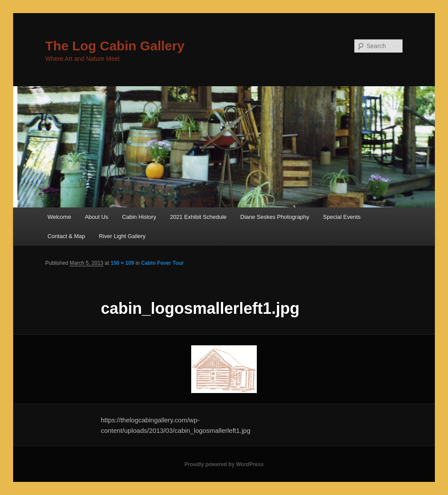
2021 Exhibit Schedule (198, 217)
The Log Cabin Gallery (115, 46)
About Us (96, 217)
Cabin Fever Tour (162, 263)
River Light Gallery (122, 236)
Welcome (59, 217)
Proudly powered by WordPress (224, 464)
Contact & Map (66, 236)
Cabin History (139, 217)
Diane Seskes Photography (275, 217)
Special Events (342, 217)
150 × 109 (122, 263)
